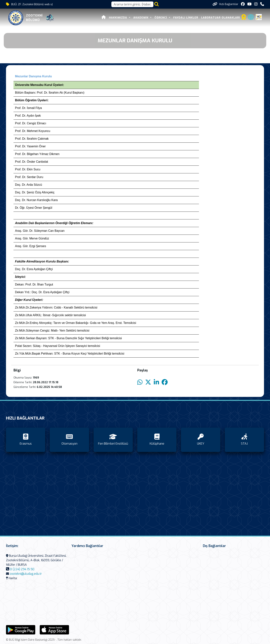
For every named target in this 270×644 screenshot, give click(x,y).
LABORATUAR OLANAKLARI (221, 18)
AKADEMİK (141, 18)
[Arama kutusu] (132, 4)
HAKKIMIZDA (118, 18)
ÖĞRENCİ (161, 18)
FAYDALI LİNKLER (186, 18)
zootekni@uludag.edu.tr (26, 574)
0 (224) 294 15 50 (22, 569)
